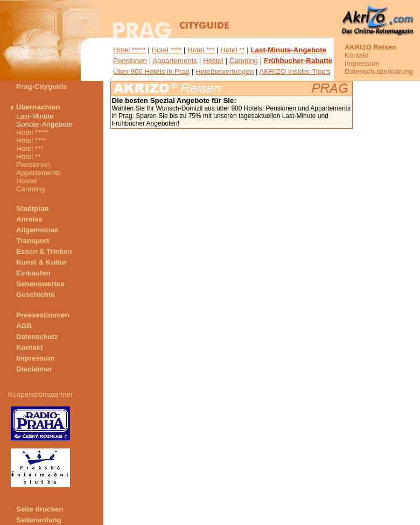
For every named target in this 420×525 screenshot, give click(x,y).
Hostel (213, 61)
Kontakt (356, 55)
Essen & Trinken (44, 251)
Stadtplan (33, 208)
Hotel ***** (129, 50)
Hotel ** (232, 50)
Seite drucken (40, 509)
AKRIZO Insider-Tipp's (295, 71)
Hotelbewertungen (225, 71)
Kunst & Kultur (41, 262)
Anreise (29, 219)
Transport (33, 241)
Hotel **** (167, 50)
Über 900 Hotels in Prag (151, 71)
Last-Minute (35, 116)
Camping (244, 61)
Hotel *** (201, 50)
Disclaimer (34, 369)
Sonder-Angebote (44, 124)
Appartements (175, 61)
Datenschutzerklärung (379, 71)
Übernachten (38, 107)
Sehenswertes (40, 284)
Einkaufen (33, 273)
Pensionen (130, 61)
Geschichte (36, 295)
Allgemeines (37, 230)
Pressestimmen (43, 315)
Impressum (362, 63)
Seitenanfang (39, 520)
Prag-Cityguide (42, 87)
